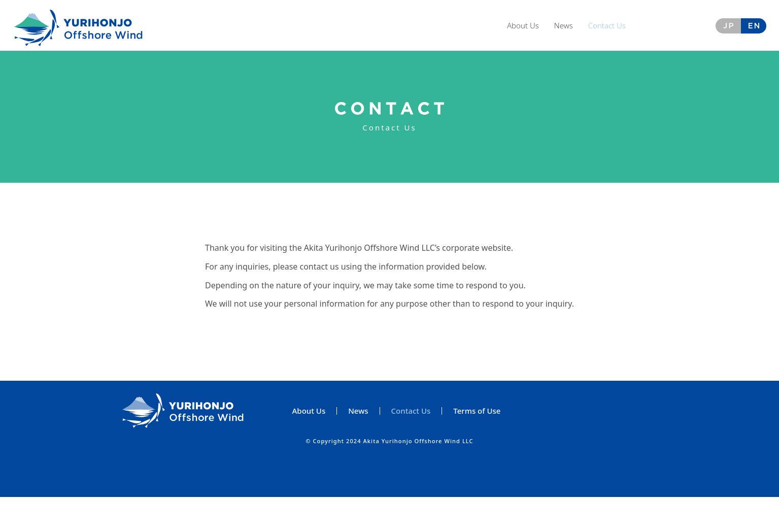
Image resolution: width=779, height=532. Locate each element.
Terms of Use (477, 446)
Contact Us (607, 25)
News (564, 25)
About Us (523, 25)
